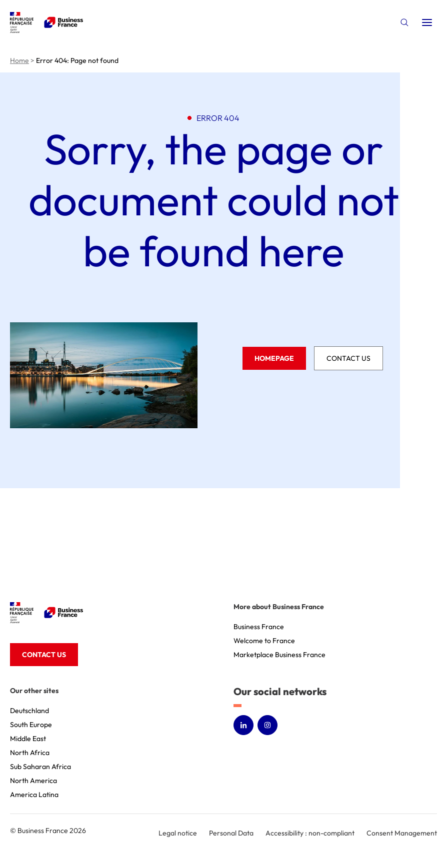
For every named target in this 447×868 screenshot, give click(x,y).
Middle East (28, 739)
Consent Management (402, 833)
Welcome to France (264, 641)
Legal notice (178, 833)
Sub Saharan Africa (40, 767)
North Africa (30, 753)
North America (33, 781)
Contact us (348, 358)
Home (19, 60)
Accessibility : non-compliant (310, 833)
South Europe (31, 725)
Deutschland (29, 711)
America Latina (34, 795)
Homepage (274, 358)
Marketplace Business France (279, 655)
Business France (259, 627)
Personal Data (231, 833)
